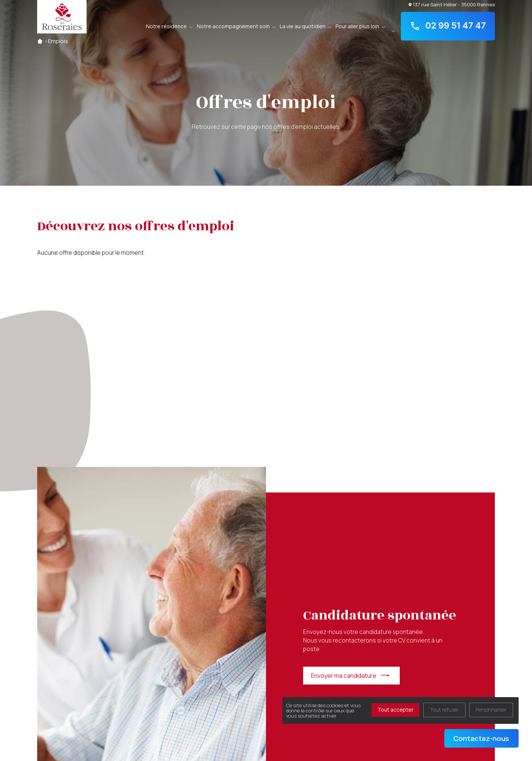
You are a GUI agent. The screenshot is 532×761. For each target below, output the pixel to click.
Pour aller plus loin (357, 26)
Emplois (58, 41)
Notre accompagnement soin (233, 26)
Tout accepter (395, 710)
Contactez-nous (481, 738)
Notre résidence (166, 26)
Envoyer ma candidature (344, 676)
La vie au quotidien (303, 26)
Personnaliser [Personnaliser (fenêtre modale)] (491, 710)
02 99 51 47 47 (448, 26)
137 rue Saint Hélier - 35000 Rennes (452, 4)
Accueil (40, 41)
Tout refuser (444, 710)
